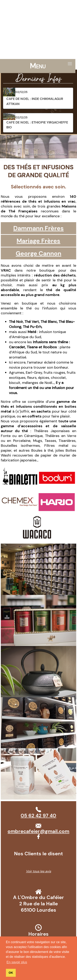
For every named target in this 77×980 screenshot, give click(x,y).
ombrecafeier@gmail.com (52, 3)
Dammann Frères (38, 228)
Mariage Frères (38, 241)
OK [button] (11, 973)
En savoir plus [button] (17, 962)
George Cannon (38, 253)
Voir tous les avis (38, 871)
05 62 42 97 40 (20, 3)
